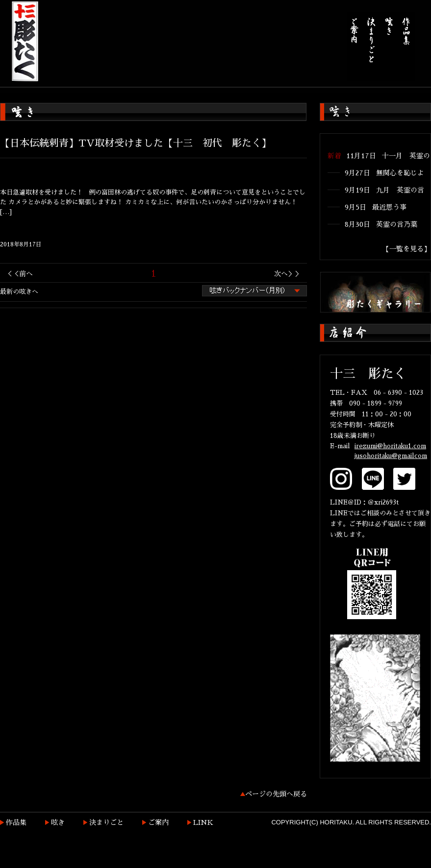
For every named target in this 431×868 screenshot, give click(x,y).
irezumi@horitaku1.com (390, 446)
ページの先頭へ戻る (276, 794)
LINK (203, 822)
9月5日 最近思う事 (376, 207)
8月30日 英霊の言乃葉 (381, 224)
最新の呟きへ (19, 292)
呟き (58, 822)
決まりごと (106, 822)
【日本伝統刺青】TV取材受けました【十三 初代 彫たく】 (136, 143)
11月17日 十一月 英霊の (388, 156)
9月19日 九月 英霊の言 (384, 190)
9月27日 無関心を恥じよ (384, 173)
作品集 (16, 822)
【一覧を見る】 (406, 249)
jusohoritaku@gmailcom (391, 456)
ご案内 (158, 822)
